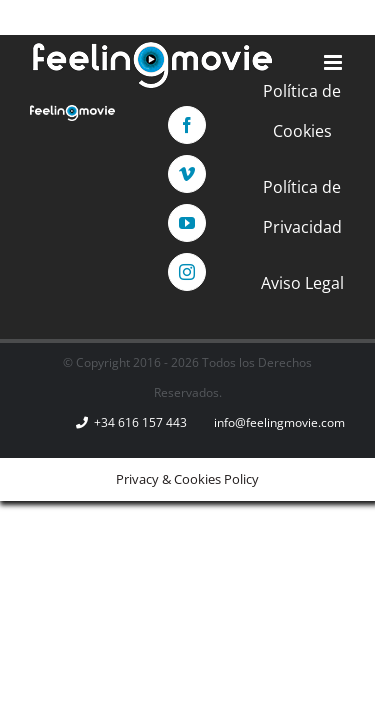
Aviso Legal (187, 455)
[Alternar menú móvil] (334, 62)
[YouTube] (212, 278)
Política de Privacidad (187, 399)
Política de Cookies (187, 343)
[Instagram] (261, 278)
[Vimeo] (163, 278)
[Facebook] (114, 278)
